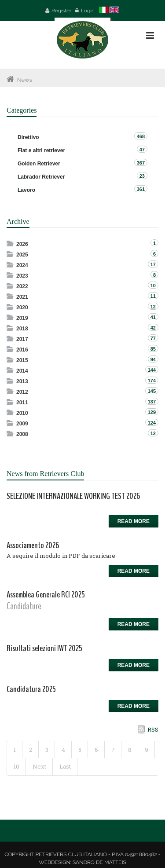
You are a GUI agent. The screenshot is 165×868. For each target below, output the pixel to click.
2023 (22, 276)
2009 (22, 424)
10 (16, 766)
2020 (22, 308)
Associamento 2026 (33, 545)
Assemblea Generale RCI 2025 (46, 595)
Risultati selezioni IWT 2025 (44, 648)
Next (39, 766)
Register (61, 11)
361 (141, 189)
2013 (22, 381)
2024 (22, 265)
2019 (22, 318)
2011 (22, 403)
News (25, 80)
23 (142, 176)
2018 (22, 329)
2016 (22, 350)
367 (141, 163)
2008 (22, 434)
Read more (134, 521)
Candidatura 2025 (31, 689)
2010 (22, 413)
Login (88, 11)
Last (65, 766)
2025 (22, 255)
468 (141, 136)
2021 (22, 297)
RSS (153, 729)
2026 (22, 244)
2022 (22, 286)
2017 (22, 339)
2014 (22, 371)
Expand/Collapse (11, 244)
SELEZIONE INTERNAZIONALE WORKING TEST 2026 (73, 496)
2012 (22, 392)
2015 (22, 360)
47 (142, 150)
